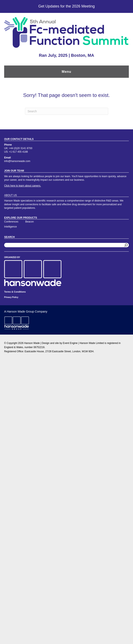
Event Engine (70, 343)
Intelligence (11, 227)
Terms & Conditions (15, 292)
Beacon (30, 222)
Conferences (11, 222)
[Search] (67, 111)
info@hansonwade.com (17, 161)
